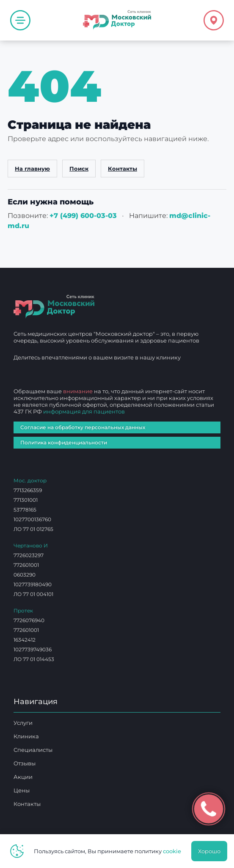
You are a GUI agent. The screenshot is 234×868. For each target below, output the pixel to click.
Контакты (123, 169)
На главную (32, 169)
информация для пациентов (84, 411)
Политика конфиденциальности (64, 442)
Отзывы (25, 763)
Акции (23, 777)
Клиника (26, 736)
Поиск (79, 169)
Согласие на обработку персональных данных (83, 427)
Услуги (23, 723)
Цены (22, 790)
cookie (172, 851)
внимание (78, 391)
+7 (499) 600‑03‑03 (83, 216)
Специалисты (33, 750)
